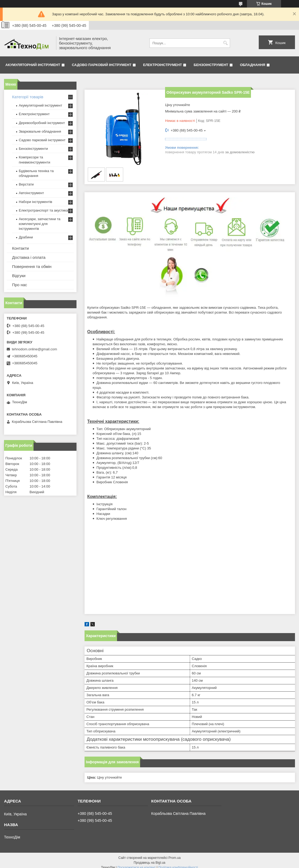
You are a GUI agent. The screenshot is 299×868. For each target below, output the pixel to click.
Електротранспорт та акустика (43, 210)
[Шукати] (225, 43)
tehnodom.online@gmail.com (34, 349)
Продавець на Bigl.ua (149, 863)
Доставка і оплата (29, 257)
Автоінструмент (31, 193)
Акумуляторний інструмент (33, 65)
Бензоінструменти (33, 149)
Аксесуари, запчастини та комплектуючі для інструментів (40, 224)
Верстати (26, 184)
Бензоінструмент (211, 65)
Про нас (20, 285)
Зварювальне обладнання (40, 131)
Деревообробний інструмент (42, 123)
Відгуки (19, 276)
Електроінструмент (163, 65)
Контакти (20, 248)
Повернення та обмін (32, 266)
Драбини (26, 237)
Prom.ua (175, 858)
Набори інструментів (35, 202)
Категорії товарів (28, 97)
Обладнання (253, 65)
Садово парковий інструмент (102, 65)
